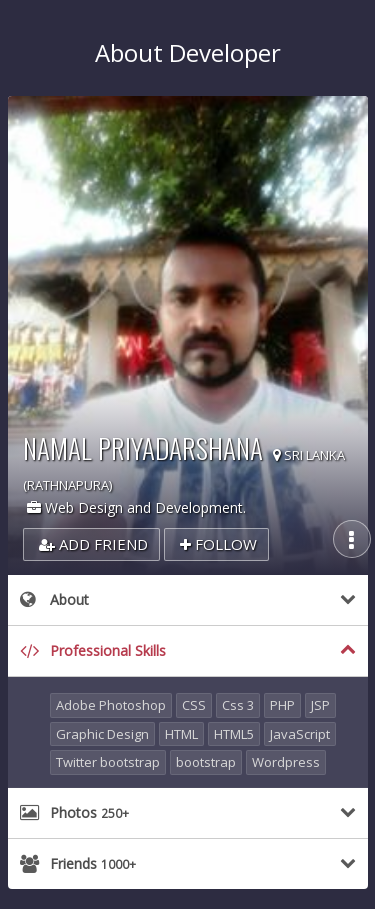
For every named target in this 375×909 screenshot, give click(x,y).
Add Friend (93, 544)
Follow (218, 544)
